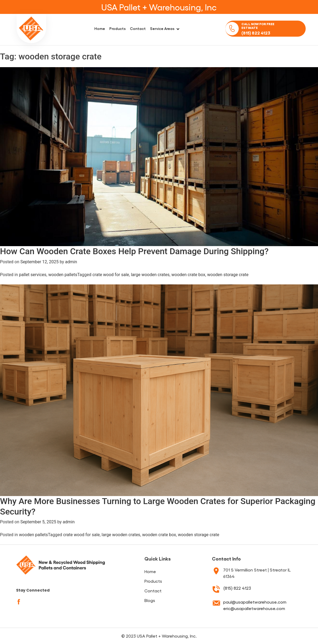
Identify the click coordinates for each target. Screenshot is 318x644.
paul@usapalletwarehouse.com (255, 602)
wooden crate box (188, 275)
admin (71, 262)
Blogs (150, 600)
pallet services (33, 275)
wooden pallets (63, 275)
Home (100, 28)
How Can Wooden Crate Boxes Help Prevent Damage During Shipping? (134, 251)
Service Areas (162, 28)
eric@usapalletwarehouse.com (254, 608)
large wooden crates (150, 275)
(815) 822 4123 (237, 588)
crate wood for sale (111, 275)
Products (117, 28)
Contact (138, 28)
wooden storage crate (228, 275)
